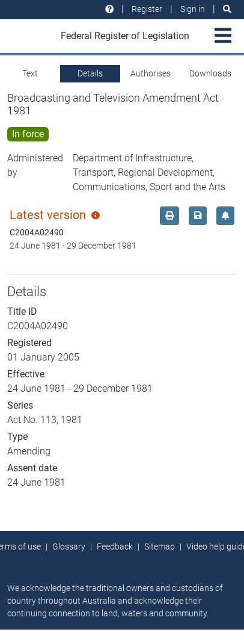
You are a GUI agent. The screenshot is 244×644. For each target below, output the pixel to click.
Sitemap (160, 546)
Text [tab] (30, 73)
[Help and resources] (109, 9)
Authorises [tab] (151, 73)
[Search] (227, 9)
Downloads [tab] (210, 73)
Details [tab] (90, 73)
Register (147, 9)
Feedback (115, 546)
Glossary (69, 546)
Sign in (193, 9)
